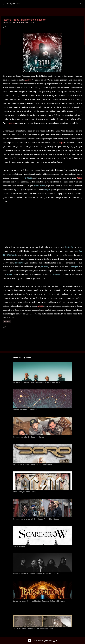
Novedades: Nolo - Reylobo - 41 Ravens (29, 437)
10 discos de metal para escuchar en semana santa (33, 628)
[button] (4, 28)
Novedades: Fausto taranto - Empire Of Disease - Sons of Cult (38, 574)
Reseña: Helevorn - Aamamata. (25, 410)
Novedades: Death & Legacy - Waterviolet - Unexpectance (36, 382)
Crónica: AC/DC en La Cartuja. (25, 492)
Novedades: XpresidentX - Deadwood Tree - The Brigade (36, 519)
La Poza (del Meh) (14, 4)
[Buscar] (82, 4)
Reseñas (7, 322)
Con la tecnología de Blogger (42, 641)
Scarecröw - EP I (20, 546)
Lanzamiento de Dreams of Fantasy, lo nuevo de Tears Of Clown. (39, 601)
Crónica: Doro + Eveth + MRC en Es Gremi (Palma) (33, 464)
